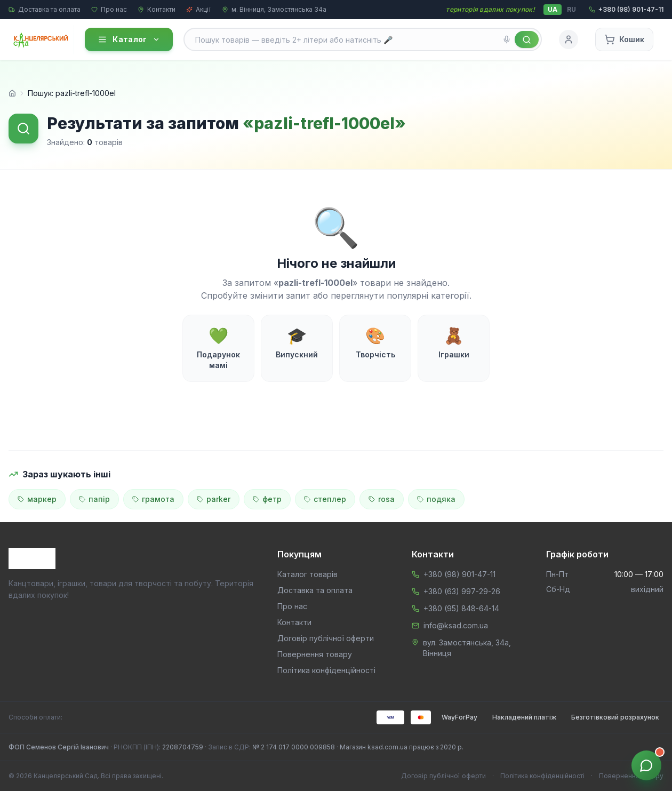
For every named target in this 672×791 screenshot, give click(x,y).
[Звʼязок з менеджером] (646, 765)
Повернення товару (315, 654)
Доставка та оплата (45, 9)
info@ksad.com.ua (456, 625)
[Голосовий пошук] (507, 39)
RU (571, 9)
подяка (436, 499)
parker (214, 499)
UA (553, 9)
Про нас (109, 9)
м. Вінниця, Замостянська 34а (274, 9)
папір (94, 499)
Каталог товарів (307, 574)
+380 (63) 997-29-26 (462, 591)
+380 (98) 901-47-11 (459, 574)
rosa (382, 499)
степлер (325, 499)
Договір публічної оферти (326, 638)
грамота (153, 499)
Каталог (129, 39)
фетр (267, 499)
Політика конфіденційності (326, 670)
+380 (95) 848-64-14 (461, 608)
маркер (37, 499)
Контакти (157, 9)
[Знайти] (527, 39)
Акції (199, 9)
